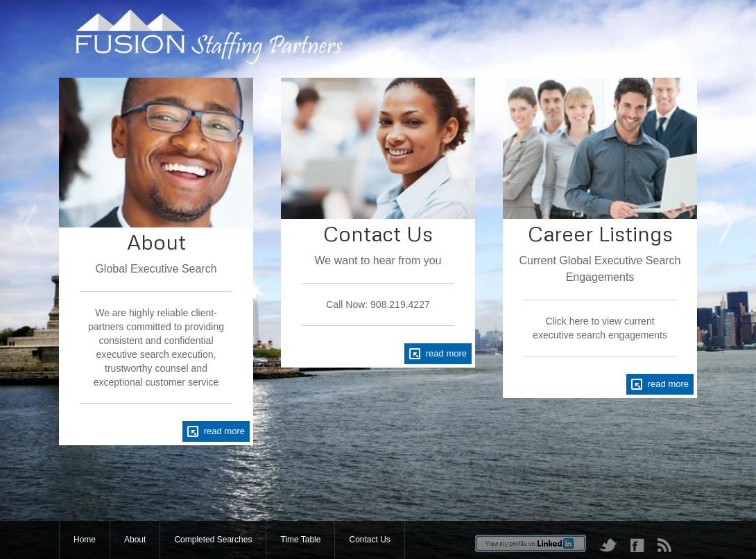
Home (85, 540)
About (135, 540)
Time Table (300, 540)
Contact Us (369, 540)
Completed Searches (213, 540)
